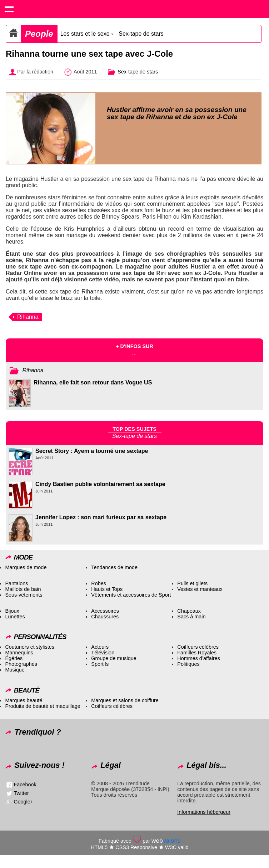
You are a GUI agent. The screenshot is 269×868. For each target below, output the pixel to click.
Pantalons (16, 583)
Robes (99, 583)
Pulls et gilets (192, 583)
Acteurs (100, 647)
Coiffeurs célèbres (198, 647)
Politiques (188, 664)
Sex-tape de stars (141, 34)
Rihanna (28, 317)
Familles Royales (197, 653)
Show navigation (9, 9)
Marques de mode (26, 567)
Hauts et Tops (107, 589)
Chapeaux (189, 611)
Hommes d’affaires (199, 658)
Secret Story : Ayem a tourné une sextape (92, 451)
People (39, 34)
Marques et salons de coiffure (125, 700)
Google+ (23, 802)
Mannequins (19, 653)
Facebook (25, 785)
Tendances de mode (114, 567)
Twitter (21, 793)
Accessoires (105, 611)
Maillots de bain (23, 589)
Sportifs (100, 664)
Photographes (21, 664)
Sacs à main (191, 617)
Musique (15, 670)
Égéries (14, 658)
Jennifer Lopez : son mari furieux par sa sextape (101, 517)
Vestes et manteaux (200, 589)
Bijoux (12, 611)
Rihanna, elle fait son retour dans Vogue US (93, 382)
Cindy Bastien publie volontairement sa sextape (100, 484)
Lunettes (15, 617)
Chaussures (105, 617)
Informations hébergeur (204, 812)
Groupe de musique (114, 658)
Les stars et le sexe (85, 34)
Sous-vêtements (24, 595)
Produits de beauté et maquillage (43, 706)
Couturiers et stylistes (30, 647)
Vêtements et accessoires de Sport (131, 595)
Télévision (103, 653)
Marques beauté (24, 700)
